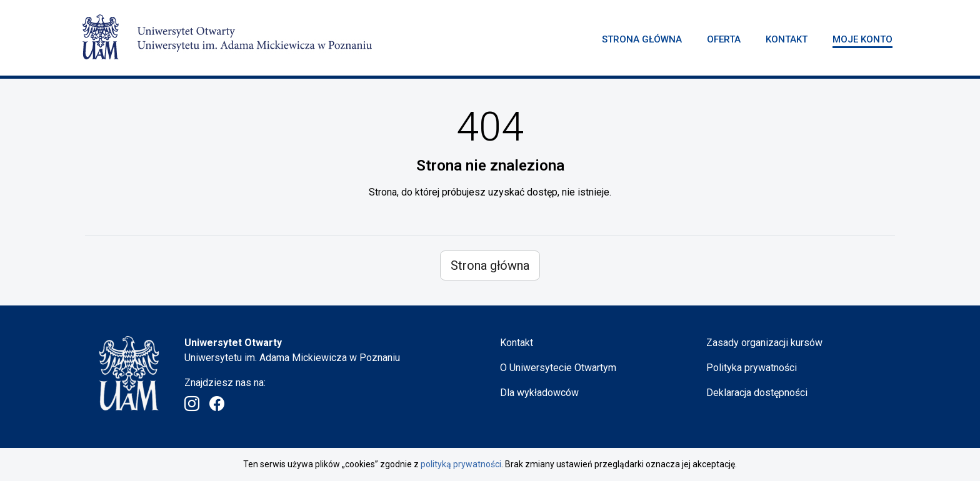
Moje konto (862, 39)
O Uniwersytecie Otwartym (558, 368)
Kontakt (787, 39)
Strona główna (642, 39)
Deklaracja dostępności (757, 393)
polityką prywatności (461, 464)
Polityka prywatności (752, 368)
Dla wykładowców (539, 393)
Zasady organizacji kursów (764, 343)
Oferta (724, 39)
